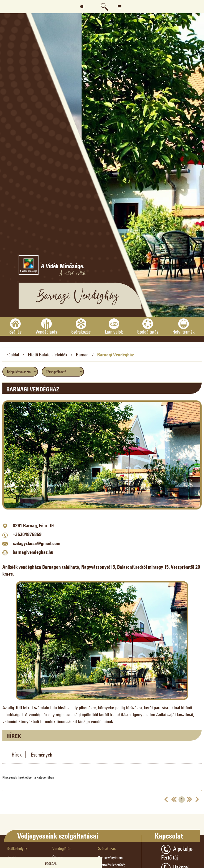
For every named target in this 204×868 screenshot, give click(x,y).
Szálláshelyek (17, 848)
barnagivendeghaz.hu (33, 552)
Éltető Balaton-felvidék (48, 355)
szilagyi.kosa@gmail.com (37, 543)
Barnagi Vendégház (116, 355)
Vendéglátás (62, 848)
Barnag (82, 355)
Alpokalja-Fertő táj (177, 852)
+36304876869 (27, 534)
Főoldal (13, 355)
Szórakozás (107, 848)
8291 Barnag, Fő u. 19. (34, 525)
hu (82, 7)
